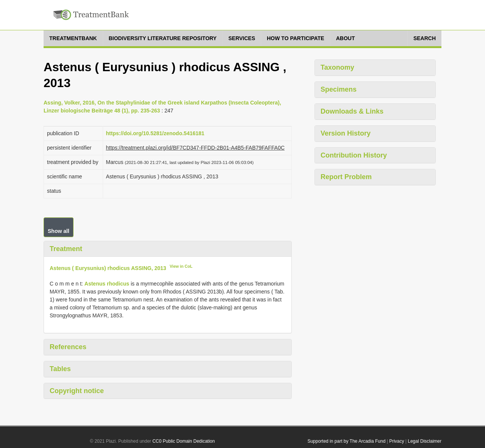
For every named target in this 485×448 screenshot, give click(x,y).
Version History (346, 133)
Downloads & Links (352, 111)
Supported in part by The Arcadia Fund (346, 441)
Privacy (397, 441)
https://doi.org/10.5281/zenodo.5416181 (155, 133)
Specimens (339, 89)
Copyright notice (77, 391)
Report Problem (346, 177)
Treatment (66, 249)
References (68, 347)
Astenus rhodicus (107, 284)
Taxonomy (337, 67)
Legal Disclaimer (425, 441)
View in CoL (181, 266)
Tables (60, 369)
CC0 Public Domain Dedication (184, 441)
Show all (59, 231)
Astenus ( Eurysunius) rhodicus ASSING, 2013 (108, 268)
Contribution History (354, 155)
